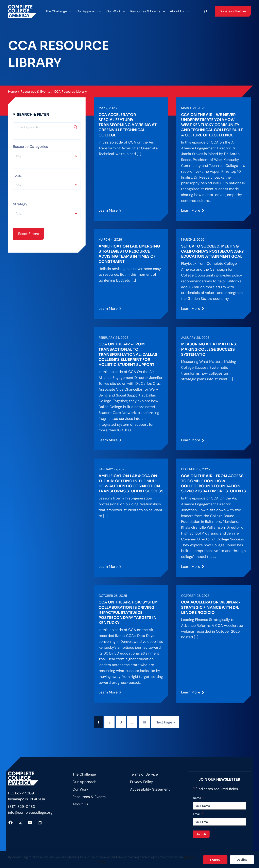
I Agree (215, 860)
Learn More (108, 212)
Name (198, 798)
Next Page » (165, 722)
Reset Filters (29, 234)
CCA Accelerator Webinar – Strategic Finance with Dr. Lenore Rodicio (211, 607)
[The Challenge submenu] (58, 11)
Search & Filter (33, 115)
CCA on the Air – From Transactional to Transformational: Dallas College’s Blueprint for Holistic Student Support (128, 354)
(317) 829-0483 (22, 807)
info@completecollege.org (30, 812)
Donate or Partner (233, 11)
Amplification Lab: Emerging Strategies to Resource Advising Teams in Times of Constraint (129, 254)
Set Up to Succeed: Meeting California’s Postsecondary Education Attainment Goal (212, 251)
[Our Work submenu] (116, 11)
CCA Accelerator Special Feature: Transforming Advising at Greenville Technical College (128, 125)
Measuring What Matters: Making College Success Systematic (209, 349)
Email (198, 814)
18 (144, 722)
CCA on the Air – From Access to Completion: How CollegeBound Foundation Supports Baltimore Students (213, 484)
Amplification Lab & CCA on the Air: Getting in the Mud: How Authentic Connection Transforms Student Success (131, 484)
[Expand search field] (205, 11)
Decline (242, 860)
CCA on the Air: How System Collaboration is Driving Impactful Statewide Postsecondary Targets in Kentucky (128, 612)
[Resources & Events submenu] (148, 11)
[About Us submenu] (179, 11)
